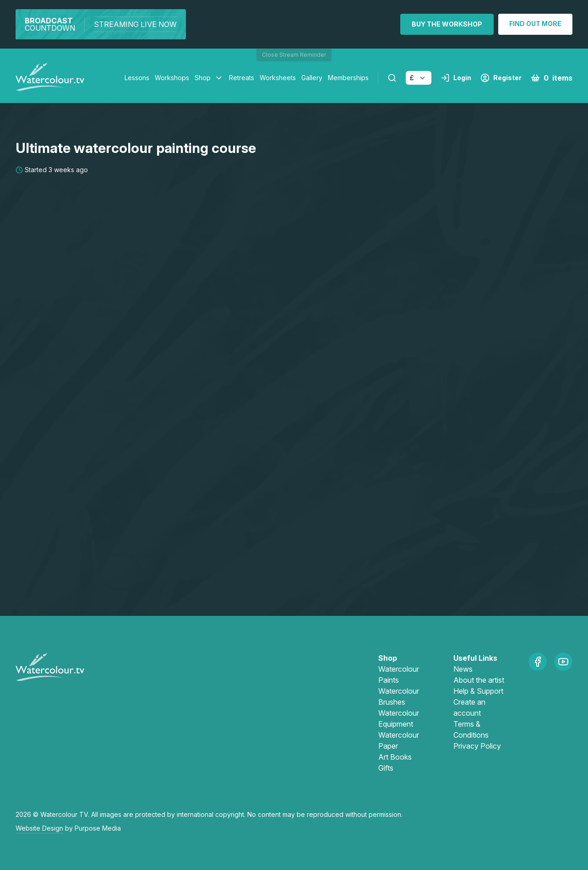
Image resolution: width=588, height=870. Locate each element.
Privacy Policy (477, 746)
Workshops (172, 78)
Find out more (535, 24)
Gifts (386, 768)
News (463, 669)
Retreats (242, 78)
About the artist (479, 680)
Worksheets (278, 78)
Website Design (39, 828)
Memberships (348, 78)
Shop (203, 78)
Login (456, 78)
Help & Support (478, 691)
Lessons (137, 78)
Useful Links (475, 658)
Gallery (312, 78)
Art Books (395, 757)
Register (501, 78)
